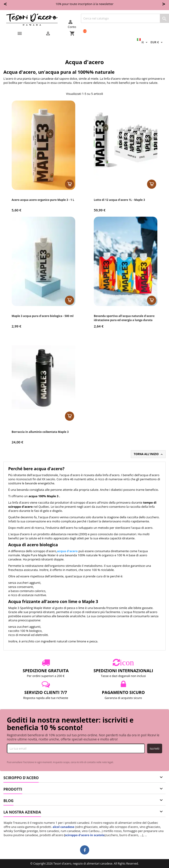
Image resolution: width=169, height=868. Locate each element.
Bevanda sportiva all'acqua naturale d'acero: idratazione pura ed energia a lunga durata (124, 318)
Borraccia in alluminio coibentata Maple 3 (40, 432)
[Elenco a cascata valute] (157, 42)
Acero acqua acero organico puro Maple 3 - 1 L (43, 200)
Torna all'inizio (149, 454)
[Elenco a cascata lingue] (143, 42)
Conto (72, 24)
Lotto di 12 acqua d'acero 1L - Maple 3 (119, 200)
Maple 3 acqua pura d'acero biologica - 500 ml (43, 316)
